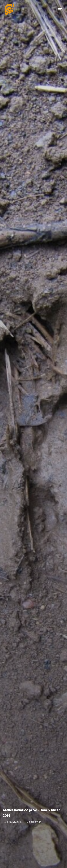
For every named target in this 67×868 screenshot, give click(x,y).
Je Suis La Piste (14, 822)
